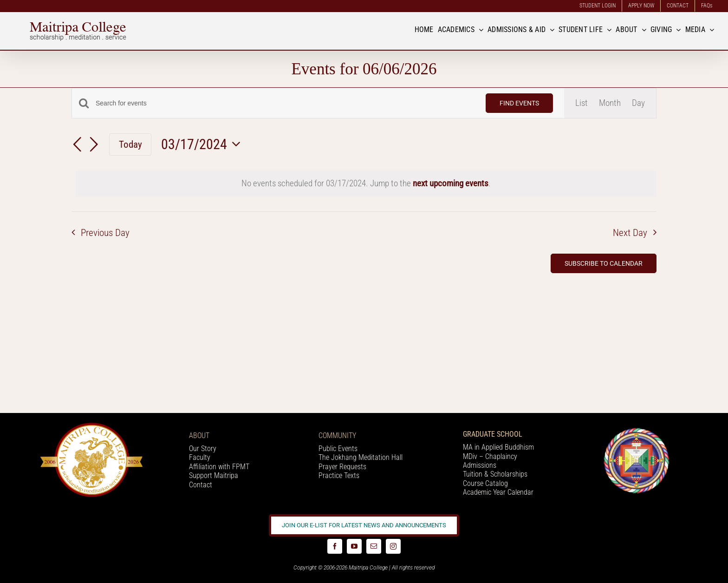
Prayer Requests (342, 467)
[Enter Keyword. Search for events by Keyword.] (285, 103)
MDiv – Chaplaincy (490, 456)
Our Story (203, 449)
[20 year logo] (91, 426)
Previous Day (105, 233)
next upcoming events (451, 183)
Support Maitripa (214, 475)
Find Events (519, 103)
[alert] (366, 183)
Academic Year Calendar (498, 492)
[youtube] (354, 546)
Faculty (200, 457)
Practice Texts (339, 475)
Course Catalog (485, 483)
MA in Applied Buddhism (498, 447)
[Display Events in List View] (582, 103)
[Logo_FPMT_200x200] (637, 430)
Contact (201, 485)
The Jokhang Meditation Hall (361, 457)
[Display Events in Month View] (610, 103)
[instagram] (393, 546)
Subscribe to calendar (604, 263)
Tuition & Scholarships (495, 474)
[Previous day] (77, 145)
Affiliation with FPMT (219, 467)
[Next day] (94, 145)
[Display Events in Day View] (638, 103)
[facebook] (335, 546)
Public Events (338, 449)
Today (130, 144)
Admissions (480, 465)
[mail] (374, 546)
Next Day (630, 233)
